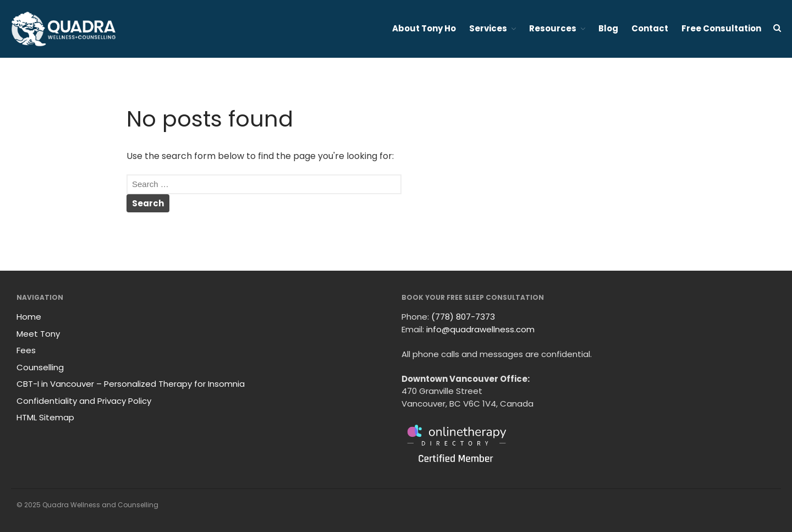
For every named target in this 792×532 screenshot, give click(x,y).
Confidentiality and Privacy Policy (84, 401)
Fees (26, 350)
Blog (608, 28)
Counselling (40, 367)
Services (488, 28)
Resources (553, 28)
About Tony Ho (424, 28)
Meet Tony (38, 334)
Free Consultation (721, 28)
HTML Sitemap (45, 417)
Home (29, 317)
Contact (650, 28)
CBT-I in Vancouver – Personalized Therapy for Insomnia (131, 384)
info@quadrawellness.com (480, 329)
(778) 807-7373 (463, 317)
